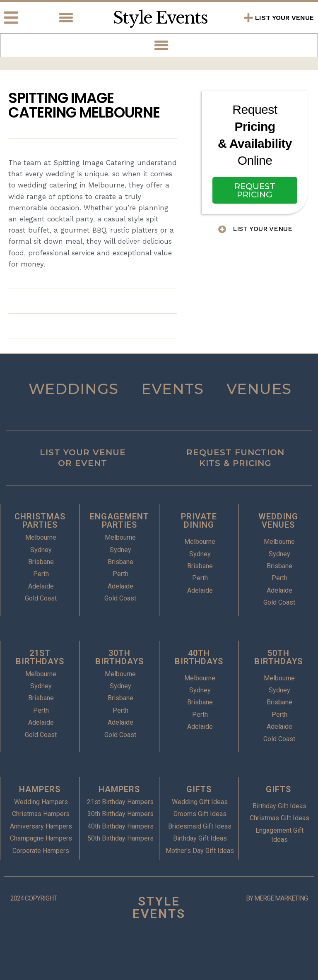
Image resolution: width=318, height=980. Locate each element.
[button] (66, 18)
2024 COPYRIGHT (34, 898)
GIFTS (199, 789)
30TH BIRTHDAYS (119, 657)
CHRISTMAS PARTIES (40, 521)
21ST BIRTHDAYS (40, 657)
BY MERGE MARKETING (277, 898)
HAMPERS (40, 789)
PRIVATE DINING (199, 521)
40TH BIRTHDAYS (199, 657)
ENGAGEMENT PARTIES (119, 521)
